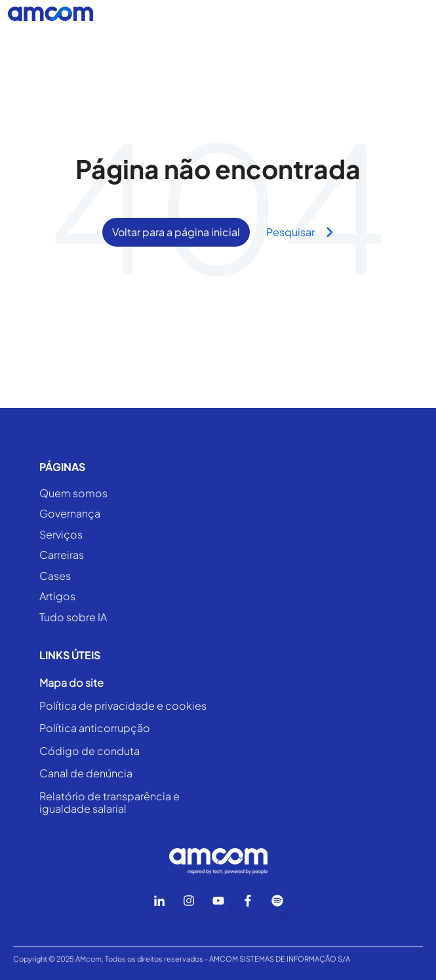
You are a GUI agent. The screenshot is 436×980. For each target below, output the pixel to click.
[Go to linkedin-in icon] (159, 901)
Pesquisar (300, 232)
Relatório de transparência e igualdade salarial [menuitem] (109, 803)
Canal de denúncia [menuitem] (86, 773)
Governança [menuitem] (70, 514)
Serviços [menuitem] (61, 535)
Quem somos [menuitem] (73, 494)
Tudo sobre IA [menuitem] (73, 618)
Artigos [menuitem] (57, 597)
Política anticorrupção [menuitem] (95, 728)
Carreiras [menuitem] (62, 555)
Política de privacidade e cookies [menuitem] (123, 706)
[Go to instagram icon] (189, 901)
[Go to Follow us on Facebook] (277, 901)
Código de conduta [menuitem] (89, 751)
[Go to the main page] (50, 14)
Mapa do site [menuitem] (71, 683)
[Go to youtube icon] (218, 901)
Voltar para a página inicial (176, 232)
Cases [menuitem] (55, 576)
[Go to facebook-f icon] (248, 901)
